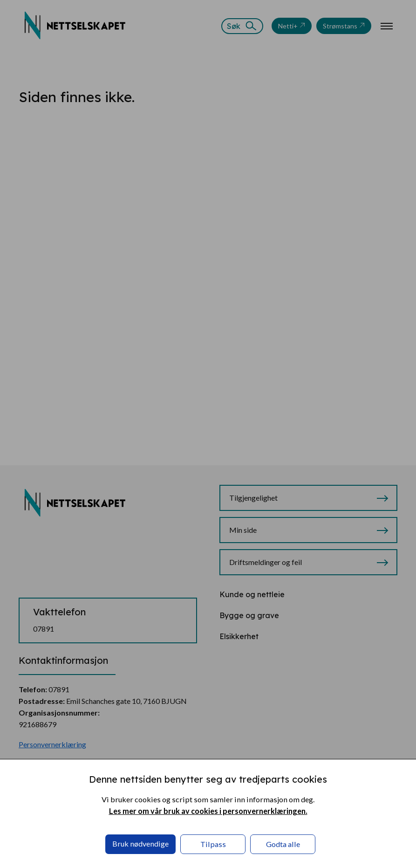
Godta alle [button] (283, 844)
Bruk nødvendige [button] (140, 844)
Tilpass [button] (213, 844)
